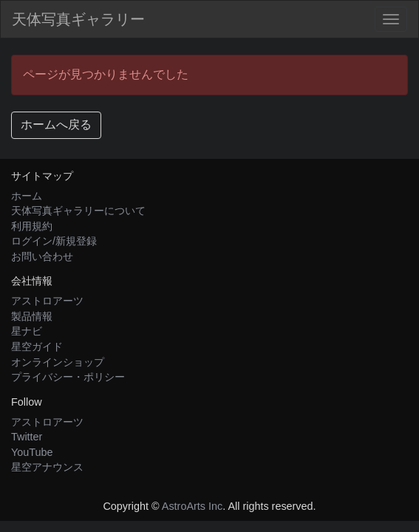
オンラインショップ (58, 362)
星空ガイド (37, 347)
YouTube (32, 452)
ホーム (27, 196)
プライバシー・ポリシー (68, 377)
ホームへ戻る (56, 125)
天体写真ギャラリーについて (78, 211)
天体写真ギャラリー (78, 19)
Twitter (27, 437)
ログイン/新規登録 (54, 241)
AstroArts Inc (192, 506)
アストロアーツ (47, 301)
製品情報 (32, 316)
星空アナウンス (47, 467)
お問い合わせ (42, 256)
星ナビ (27, 331)
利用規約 (32, 226)
